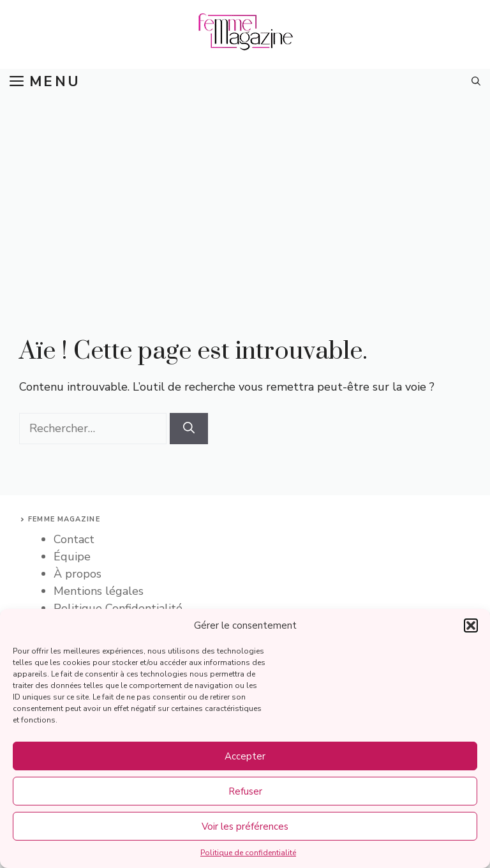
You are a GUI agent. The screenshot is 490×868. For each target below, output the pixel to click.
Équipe (72, 557)
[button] (471, 625)
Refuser (245, 791)
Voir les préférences (245, 827)
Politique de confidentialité (248, 853)
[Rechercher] (189, 429)
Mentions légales (99, 591)
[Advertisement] (245, 190)
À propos (78, 574)
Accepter (245, 756)
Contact (74, 539)
